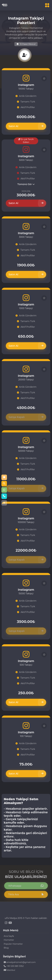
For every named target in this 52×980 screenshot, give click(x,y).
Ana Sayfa (9, 936)
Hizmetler (9, 940)
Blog (6, 948)
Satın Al (26, 126)
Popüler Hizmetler (13, 944)
